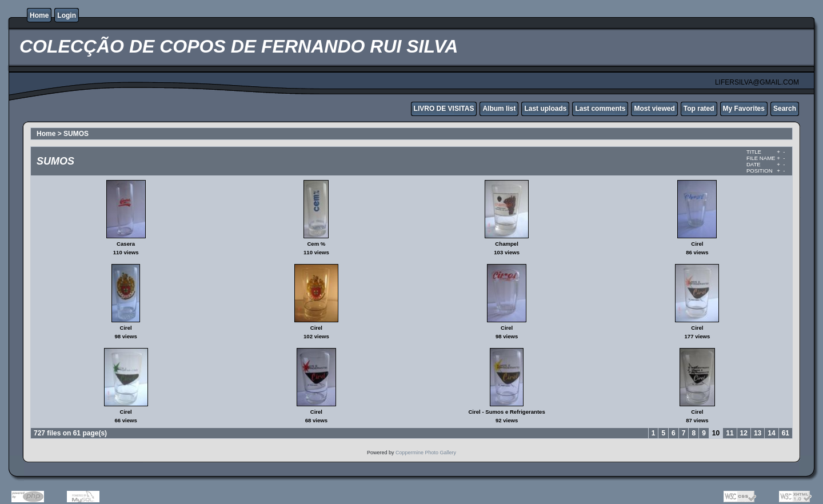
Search (785, 109)
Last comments (600, 109)
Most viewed (654, 109)
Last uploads (545, 109)
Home (39, 15)
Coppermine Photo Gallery (426, 453)
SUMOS (76, 134)
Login (67, 15)
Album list (499, 109)
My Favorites (744, 109)
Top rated (699, 109)
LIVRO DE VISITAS (444, 109)
